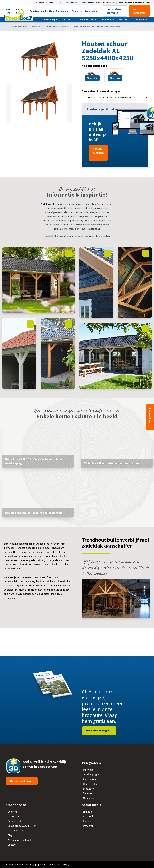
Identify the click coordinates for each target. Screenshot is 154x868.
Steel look (88, 789)
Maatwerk (125, 19)
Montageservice (16, 830)
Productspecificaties (103, 109)
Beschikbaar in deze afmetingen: (101, 91)
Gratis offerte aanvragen (114, 11)
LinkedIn (88, 812)
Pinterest (88, 821)
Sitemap (30, 864)
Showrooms (63, 11)
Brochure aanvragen (98, 730)
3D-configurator (139, 11)
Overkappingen (50, 19)
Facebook (88, 816)
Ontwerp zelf (15, 821)
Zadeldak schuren (88, 19)
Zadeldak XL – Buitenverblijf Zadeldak (51, 27)
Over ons (12, 812)
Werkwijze (13, 816)
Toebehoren (141, 19)
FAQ (10, 835)
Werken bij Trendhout (19, 840)
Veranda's (68, 19)
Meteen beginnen (98, 151)
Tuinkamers (89, 793)
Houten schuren (19, 27)
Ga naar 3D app (150, 416)
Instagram (89, 826)
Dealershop (91, 11)
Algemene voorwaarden (48, 864)
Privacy (65, 864)
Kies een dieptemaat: (95, 66)
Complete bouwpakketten (22, 826)
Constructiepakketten (42, 11)
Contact (12, 845)
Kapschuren (108, 19)
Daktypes (88, 770)
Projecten (77, 11)
